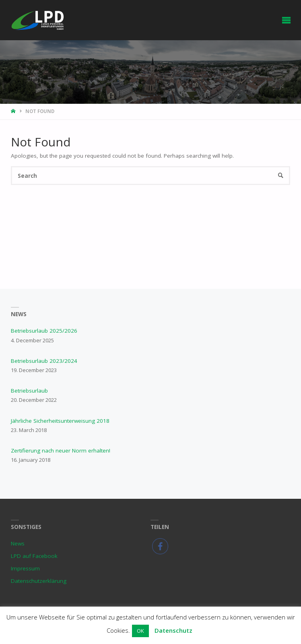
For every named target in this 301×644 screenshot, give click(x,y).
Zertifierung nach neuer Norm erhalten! (61, 451)
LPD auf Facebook (34, 556)
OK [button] (140, 631)
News (18, 543)
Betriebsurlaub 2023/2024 (44, 361)
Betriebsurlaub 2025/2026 (44, 331)
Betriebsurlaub (29, 391)
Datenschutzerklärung (39, 581)
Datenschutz (173, 630)
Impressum (25, 568)
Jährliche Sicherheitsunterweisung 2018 (60, 421)
